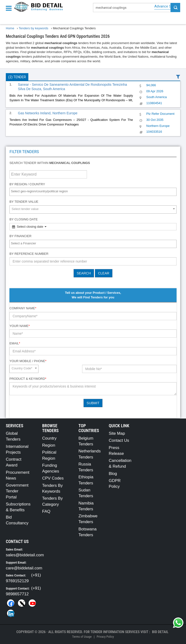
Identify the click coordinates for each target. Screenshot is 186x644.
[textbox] (94, 191)
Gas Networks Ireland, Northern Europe (48, 113)
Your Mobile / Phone (28, 361)
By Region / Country (27, 184)
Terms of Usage (82, 637)
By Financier (20, 236)
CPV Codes (53, 478)
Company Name (23, 308)
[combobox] (93, 192)
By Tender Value (24, 202)
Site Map (117, 433)
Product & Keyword (28, 379)
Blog (113, 474)
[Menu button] (10, 8)
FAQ (46, 511)
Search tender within (50, 163)
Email (15, 343)
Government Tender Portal (17, 491)
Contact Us (119, 440)
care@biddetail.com (24, 568)
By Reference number (29, 254)
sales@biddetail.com (25, 555)
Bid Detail (160, 632)
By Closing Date (24, 219)
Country (49, 438)
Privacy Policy (105, 637)
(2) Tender (17, 77)
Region (49, 445)
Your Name (20, 326)
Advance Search (167, 6)
